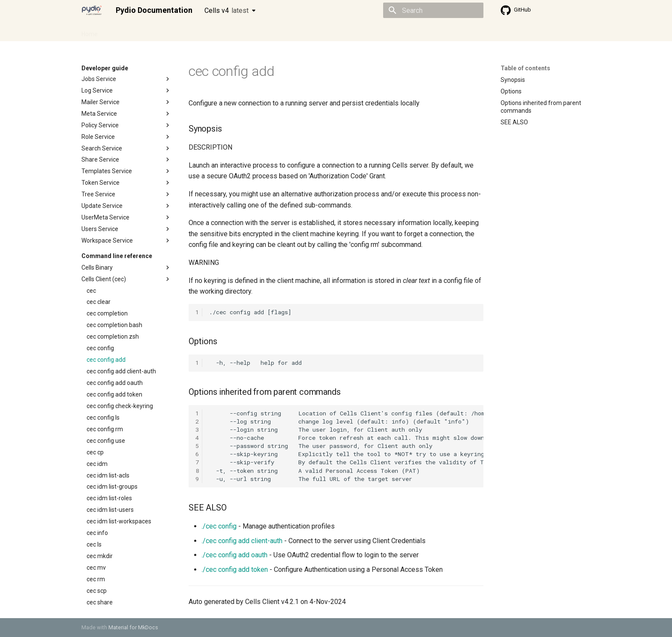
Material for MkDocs (133, 627)
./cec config (219, 526)
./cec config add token (235, 569)
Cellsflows (166, 31)
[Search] (433, 10)
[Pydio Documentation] (92, 10)
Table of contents (525, 68)
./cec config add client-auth (242, 541)
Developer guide (212, 31)
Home (90, 31)
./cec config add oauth (234, 555)
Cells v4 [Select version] (226, 11)
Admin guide (125, 31)
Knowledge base (267, 31)
